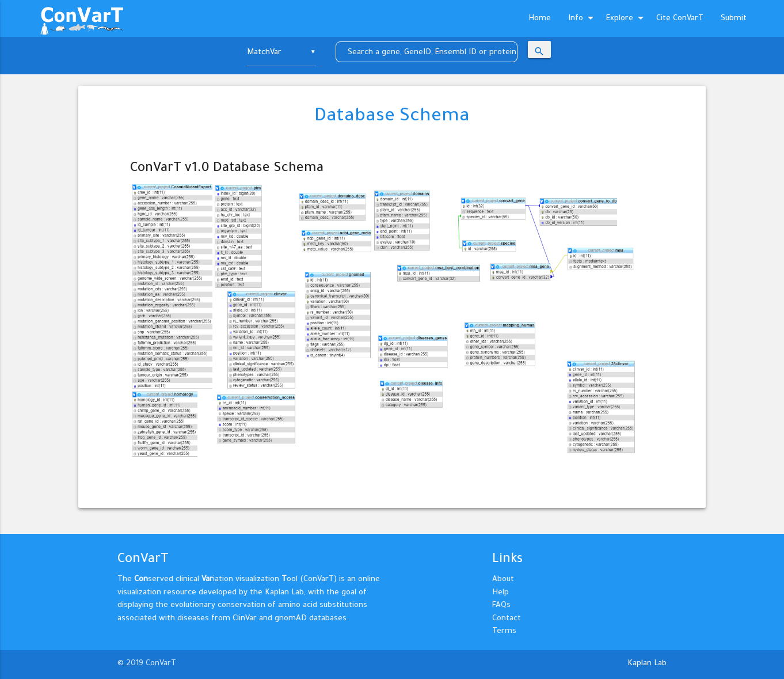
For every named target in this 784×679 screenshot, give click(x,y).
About (503, 580)
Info (583, 19)
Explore (627, 19)
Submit (734, 19)
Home (540, 19)
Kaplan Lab (647, 664)
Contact (507, 619)
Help (501, 593)
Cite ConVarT (680, 19)
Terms (504, 631)
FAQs (501, 606)
